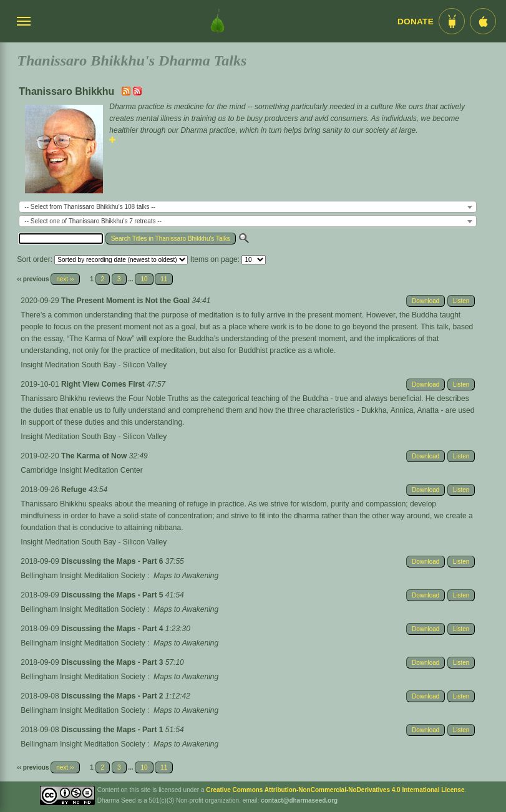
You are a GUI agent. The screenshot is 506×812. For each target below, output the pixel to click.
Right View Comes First (104, 384)
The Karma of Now (95, 456)
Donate (416, 22)
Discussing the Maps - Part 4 (113, 629)
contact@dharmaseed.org (299, 800)
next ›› (65, 279)
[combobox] (248, 207)
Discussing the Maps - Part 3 (113, 662)
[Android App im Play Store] (452, 21)
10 (144, 279)
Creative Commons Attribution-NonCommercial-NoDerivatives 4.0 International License (335, 790)
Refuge (75, 490)
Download (426, 301)
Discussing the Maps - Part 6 (113, 561)
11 (164, 279)
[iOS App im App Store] (483, 21)
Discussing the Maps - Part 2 (113, 696)
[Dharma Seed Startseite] (217, 21)
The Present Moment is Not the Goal (126, 301)
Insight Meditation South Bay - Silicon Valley (94, 365)
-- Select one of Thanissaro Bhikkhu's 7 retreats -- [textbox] (93, 221)
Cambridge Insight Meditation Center (81, 470)
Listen (461, 301)
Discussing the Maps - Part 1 (113, 730)
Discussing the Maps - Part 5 (113, 595)
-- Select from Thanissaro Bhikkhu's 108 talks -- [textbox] (90, 207)
